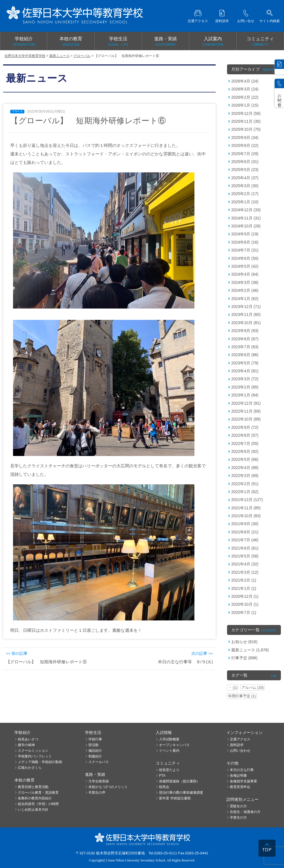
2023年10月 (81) (246, 323)
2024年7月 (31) (245, 250)
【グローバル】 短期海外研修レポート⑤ (46, 662)
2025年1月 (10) (245, 202)
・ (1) (233, 688)
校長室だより (169, 770)
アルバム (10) (253, 688)
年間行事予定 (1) (242, 696)
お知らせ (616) (244, 642)
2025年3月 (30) (245, 186)
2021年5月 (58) (245, 556)
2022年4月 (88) (245, 468)
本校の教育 (71, 42)
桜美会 (164, 787)
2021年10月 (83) (246, 516)
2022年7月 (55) (245, 443)
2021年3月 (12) (245, 572)
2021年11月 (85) (246, 508)
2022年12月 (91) (246, 403)
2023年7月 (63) (245, 347)
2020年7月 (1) (244, 613)
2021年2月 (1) (244, 580)
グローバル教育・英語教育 (38, 793)
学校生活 (118, 42)
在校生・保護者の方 (245, 812)
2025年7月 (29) (245, 154)
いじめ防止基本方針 (33, 810)
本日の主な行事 (242, 770)
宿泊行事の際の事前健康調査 (181, 793)
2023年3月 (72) (245, 379)
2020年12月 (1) (245, 596)
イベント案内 (169, 751)
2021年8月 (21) (245, 532)
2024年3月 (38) (245, 282)
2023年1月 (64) (245, 395)
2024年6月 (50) (245, 258)
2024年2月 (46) (245, 290)
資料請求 (237, 745)
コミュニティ (260, 42)
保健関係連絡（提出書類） (179, 781)
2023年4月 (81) (245, 371)
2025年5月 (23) (245, 170)
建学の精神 (26, 745)
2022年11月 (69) (246, 411)
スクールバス (99, 762)
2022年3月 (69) (245, 476)
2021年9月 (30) (245, 524)
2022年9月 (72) (245, 427)
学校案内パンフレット (35, 756)
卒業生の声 (97, 793)
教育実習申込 (240, 787)
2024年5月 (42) (245, 266)
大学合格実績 (99, 781)
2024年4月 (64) (245, 274)
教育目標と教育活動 (33, 787)
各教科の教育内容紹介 (35, 798)
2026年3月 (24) (245, 89)
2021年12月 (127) (247, 500)
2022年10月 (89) (246, 419)
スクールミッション (33, 751)
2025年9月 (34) (245, 138)
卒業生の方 (238, 818)
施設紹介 (95, 751)
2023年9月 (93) (245, 331)
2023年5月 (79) (245, 363)
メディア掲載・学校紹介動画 (40, 762)
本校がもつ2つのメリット (108, 787)
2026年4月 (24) (245, 81)
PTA (162, 776)
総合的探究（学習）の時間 (38, 804)
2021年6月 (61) (245, 548)
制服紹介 (95, 756)
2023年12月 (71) (246, 307)
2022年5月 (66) (245, 459)
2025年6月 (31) (245, 162)
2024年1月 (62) (245, 299)
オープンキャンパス (174, 745)
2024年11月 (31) (246, 218)
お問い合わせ (240, 751)
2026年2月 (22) (245, 97)
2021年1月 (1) (244, 588)
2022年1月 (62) (245, 492)
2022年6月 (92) (245, 451)
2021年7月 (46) (245, 540)
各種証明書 (238, 776)
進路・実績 (166, 42)
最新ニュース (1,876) (250, 650)
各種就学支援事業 (243, 781)
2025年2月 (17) (245, 194)
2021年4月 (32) (245, 564)
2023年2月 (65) (245, 387)
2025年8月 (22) (245, 145)
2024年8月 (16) (245, 242)
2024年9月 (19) (245, 234)
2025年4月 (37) (245, 178)
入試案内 (213, 42)
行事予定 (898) (244, 658)
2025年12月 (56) (246, 113)
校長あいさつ (28, 739)
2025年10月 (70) (246, 129)
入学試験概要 (169, 739)
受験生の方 (238, 806)
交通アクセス (240, 739)
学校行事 (95, 739)
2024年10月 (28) (246, 226)
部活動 (94, 745)
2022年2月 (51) (245, 484)
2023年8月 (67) (245, 339)
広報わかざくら (30, 768)
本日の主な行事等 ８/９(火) (185, 662)
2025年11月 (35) (246, 121)
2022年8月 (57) (245, 435)
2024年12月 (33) (246, 210)
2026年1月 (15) (245, 105)
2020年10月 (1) (245, 604)
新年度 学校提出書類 (175, 798)
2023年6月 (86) (245, 355)
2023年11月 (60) (246, 314)
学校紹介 (24, 42)
